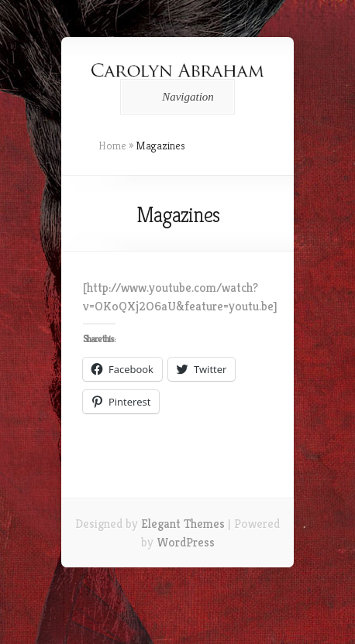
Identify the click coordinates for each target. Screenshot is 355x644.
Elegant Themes (183, 524)
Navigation (175, 97)
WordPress (186, 542)
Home (112, 146)
